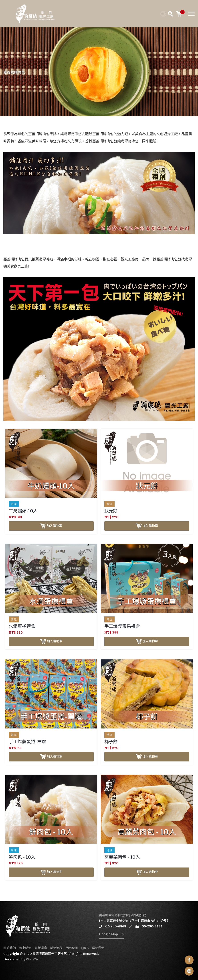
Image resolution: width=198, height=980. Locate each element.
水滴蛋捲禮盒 (22, 626)
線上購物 (25, 948)
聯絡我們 (98, 948)
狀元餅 (111, 511)
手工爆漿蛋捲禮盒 (122, 626)
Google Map (111, 934)
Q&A (85, 948)
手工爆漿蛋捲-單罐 (27, 742)
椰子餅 (111, 742)
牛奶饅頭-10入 (23, 511)
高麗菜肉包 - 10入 (122, 857)
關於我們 (10, 948)
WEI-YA (32, 959)
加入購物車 (51, 526)
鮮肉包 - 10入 (22, 857)
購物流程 (56, 948)
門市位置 (72, 948)
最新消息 (41, 948)
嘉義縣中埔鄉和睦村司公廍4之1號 (122, 915)
